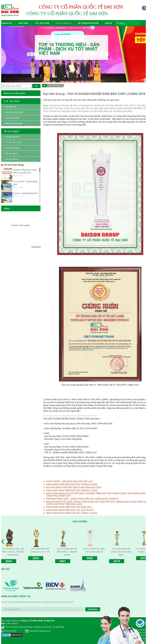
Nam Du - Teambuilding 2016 (25, 193)
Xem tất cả (36, 247)
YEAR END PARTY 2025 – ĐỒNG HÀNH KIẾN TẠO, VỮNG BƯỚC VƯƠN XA (82, 499)
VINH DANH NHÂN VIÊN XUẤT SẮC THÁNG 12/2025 (72, 513)
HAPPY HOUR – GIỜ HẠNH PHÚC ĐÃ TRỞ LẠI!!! (69, 481)
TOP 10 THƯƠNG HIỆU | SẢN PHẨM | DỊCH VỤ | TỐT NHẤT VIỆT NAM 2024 (13, 552)
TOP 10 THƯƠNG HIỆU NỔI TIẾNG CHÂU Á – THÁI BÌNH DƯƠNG (67, 552)
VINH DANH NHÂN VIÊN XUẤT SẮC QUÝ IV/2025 (70, 510)
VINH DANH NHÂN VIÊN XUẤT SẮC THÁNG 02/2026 (72, 484)
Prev (3, 542)
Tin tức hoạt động (12, 165)
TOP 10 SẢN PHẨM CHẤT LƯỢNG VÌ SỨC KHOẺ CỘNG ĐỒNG (121, 552)
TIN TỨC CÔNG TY (55, 85)
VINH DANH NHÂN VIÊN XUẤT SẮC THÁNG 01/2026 (72, 490)
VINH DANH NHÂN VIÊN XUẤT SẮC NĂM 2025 (69, 507)
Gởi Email (93, 609)
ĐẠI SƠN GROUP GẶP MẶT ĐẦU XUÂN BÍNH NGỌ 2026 (74, 487)
